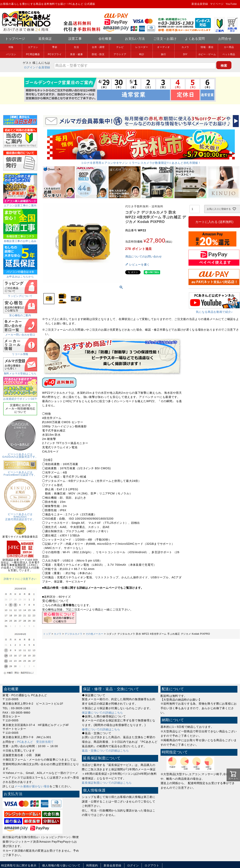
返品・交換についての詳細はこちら (105, 751)
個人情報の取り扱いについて (61, 865)
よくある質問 (195, 39)
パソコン (11, 54)
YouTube (231, 4)
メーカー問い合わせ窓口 (20, 333)
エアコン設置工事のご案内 (20, 204)
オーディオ (164, 47)
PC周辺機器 (33, 54)
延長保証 (45, 39)
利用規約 (92, 865)
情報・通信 (207, 47)
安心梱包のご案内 (20, 314)
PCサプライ (55, 54)
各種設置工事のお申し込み (20, 240)
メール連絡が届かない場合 (32, 786)
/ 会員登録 (43, 67)
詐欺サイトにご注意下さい (20, 579)
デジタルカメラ (74, 634)
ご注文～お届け (165, 39)
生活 (76, 47)
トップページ (15, 39)
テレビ (120, 47)
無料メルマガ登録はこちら (20, 372)
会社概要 (105, 39)
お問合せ (225, 39)
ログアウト (152, 865)
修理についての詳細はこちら (101, 729)
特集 (11, 47)
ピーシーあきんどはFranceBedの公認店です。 (20, 472)
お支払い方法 (135, 39)
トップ (47, 634)
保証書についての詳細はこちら (102, 713)
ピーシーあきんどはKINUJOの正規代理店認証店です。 (20, 515)
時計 (142, 54)
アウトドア (120, 54)
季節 (55, 47)
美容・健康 (76, 54)
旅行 (163, 54)
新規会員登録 (200, 4)
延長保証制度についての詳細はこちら (107, 783)
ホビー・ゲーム (207, 54)
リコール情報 (20, 353)
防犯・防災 (98, 54)
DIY (185, 54)
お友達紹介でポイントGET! (20, 398)
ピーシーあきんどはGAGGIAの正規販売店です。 (20, 454)
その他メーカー (95, 634)
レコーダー (142, 47)
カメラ (185, 47)
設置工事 (75, 39)
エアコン (33, 47)
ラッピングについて (20, 295)
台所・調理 (98, 47)
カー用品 (229, 47)
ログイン (30, 67)
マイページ (217, 4)
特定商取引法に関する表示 (19, 865)
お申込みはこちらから (20, 275)
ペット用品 (229, 54)
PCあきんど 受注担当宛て (36, 742)
